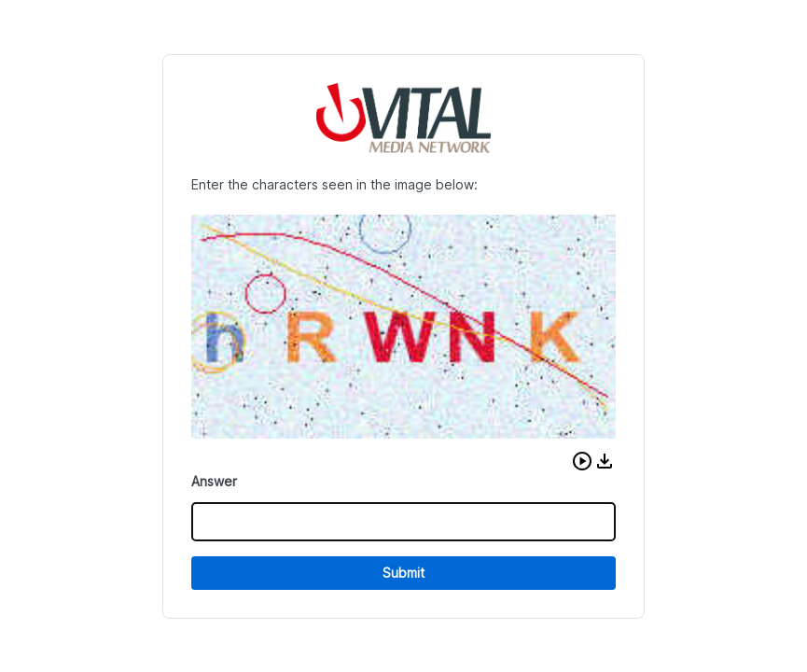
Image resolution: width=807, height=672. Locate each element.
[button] (582, 461)
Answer (214, 481)
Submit (403, 573)
